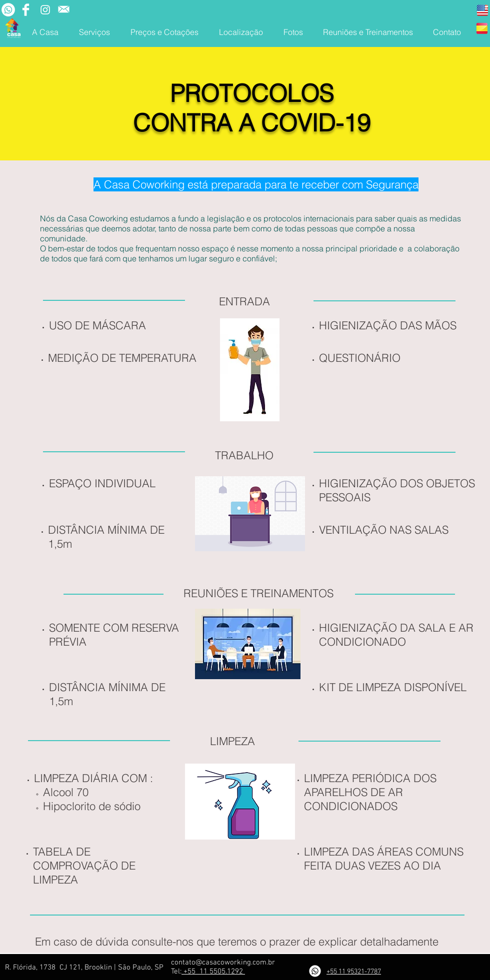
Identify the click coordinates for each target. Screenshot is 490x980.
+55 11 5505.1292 (213, 972)
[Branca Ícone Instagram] (45, 10)
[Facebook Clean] (26, 10)
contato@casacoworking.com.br (223, 963)
